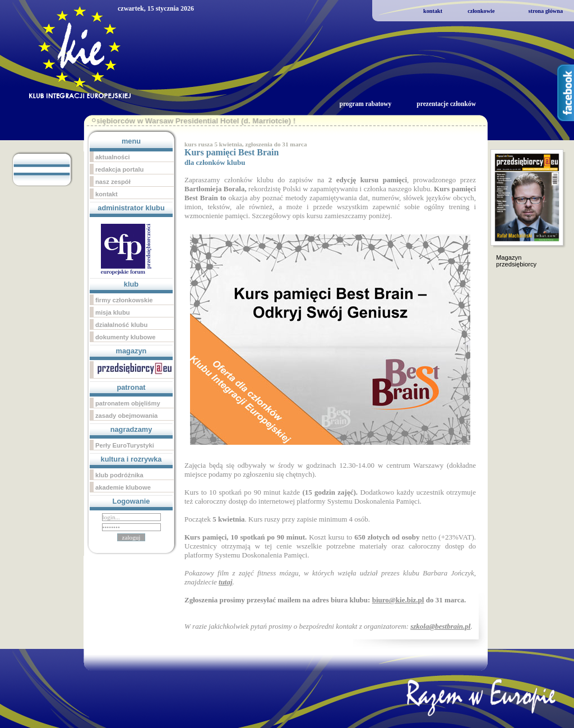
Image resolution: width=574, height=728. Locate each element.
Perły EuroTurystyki (125, 445)
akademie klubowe (123, 487)
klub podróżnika (119, 475)
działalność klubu (121, 325)
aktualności (113, 157)
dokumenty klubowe (126, 337)
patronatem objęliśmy (128, 403)
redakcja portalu (119, 169)
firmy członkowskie (124, 300)
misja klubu (113, 312)
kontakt (433, 11)
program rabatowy (365, 104)
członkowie (481, 11)
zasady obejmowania (126, 416)
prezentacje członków (446, 104)
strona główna (545, 11)
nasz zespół (113, 182)
